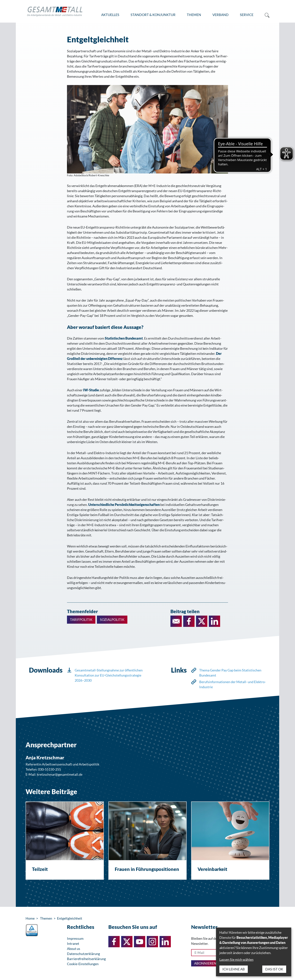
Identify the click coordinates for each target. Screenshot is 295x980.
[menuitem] (110, 15)
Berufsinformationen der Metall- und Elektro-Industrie (233, 684)
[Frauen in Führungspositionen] (147, 841)
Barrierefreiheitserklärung (86, 959)
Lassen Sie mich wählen (236, 959)
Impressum (75, 938)
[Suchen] (264, 15)
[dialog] (254, 952)
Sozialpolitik (112, 620)
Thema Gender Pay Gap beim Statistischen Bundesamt (230, 673)
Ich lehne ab (234, 969)
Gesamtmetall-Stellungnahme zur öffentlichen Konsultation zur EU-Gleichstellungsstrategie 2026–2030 (109, 675)
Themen (194, 15)
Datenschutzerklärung (83, 954)
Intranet (73, 944)
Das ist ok (274, 969)
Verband (220, 15)
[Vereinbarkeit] (230, 841)
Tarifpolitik (81, 620)
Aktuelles (110, 15)
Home (30, 918)
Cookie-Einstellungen (83, 964)
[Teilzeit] (65, 841)
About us (74, 949)
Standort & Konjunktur (153, 15)
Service (247, 15)
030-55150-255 (49, 769)
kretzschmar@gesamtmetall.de (60, 774)
